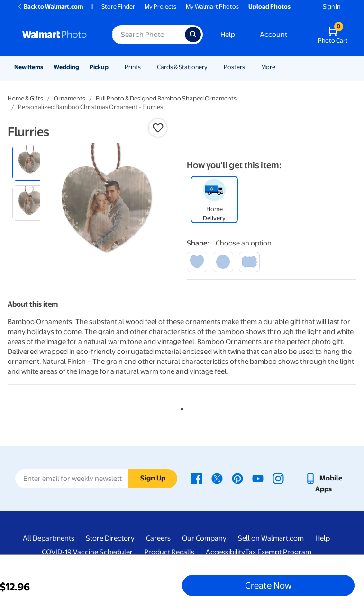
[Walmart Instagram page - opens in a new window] (278, 478)
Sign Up (153, 478)
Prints (133, 67)
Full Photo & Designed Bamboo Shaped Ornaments (166, 98)
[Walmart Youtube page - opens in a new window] (258, 478)
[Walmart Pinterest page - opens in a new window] (237, 478)
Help (228, 35)
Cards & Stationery (182, 67)
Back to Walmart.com (50, 6)
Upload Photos (269, 6)
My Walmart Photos (212, 6)
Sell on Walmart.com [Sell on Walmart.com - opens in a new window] (271, 538)
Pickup (99, 67)
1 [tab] (180, 408)
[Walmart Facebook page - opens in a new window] (197, 478)
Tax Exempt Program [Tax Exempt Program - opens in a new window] (278, 552)
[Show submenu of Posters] (249, 67)
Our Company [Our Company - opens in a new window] (204, 538)
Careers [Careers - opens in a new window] (158, 538)
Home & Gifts (25, 98)
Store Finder (118, 6)
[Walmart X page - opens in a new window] (217, 478)
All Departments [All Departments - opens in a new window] (49, 538)
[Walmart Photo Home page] (57, 35)
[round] (223, 262)
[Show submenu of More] (280, 67)
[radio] (30, 163)
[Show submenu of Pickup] (113, 67)
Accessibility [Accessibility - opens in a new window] (225, 552)
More (268, 67)
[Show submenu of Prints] (145, 67)
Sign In (332, 6)
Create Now (268, 585)
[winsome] (249, 262)
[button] (158, 128)
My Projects (160, 6)
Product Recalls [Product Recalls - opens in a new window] (169, 552)
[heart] (197, 262)
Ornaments (69, 98)
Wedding (66, 67)
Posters (234, 67)
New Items (29, 67)
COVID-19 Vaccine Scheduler (87, 552)
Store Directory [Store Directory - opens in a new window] (110, 538)
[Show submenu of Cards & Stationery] (212, 67)
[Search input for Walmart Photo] (148, 35)
